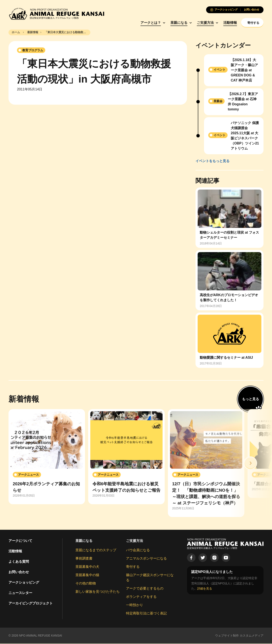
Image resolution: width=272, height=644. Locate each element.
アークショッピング (24, 583)
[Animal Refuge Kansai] (56, 14)
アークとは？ (139, 23)
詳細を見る (205, 589)
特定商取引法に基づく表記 (146, 614)
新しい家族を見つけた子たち (98, 592)
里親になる (167, 23)
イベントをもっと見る (212, 161)
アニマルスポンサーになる (146, 559)
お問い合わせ (19, 573)
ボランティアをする (141, 597)
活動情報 (218, 23)
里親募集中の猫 (87, 576)
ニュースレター (20, 593)
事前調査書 (84, 559)
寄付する (133, 567)
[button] (250, 464)
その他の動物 (86, 584)
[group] (47, 457)
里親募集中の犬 (87, 567)
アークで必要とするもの (145, 589)
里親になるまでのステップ (96, 551)
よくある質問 (19, 562)
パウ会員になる (138, 551)
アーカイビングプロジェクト (31, 604)
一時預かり (135, 606)
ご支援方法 (193, 23)
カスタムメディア (252, 636)
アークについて (20, 541)
